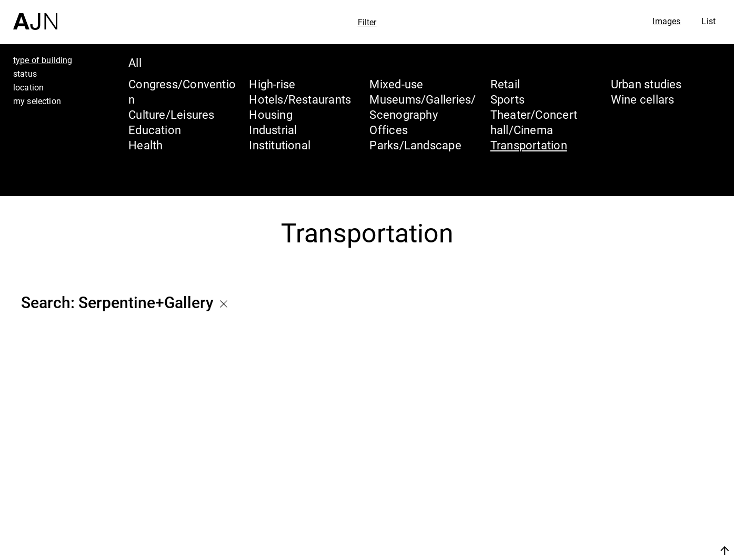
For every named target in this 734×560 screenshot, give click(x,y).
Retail (505, 84)
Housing (271, 114)
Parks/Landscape (415, 145)
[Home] (35, 15)
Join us (613, 550)
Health (145, 145)
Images (666, 21)
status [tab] (25, 74)
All (135, 62)
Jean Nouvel (644, 464)
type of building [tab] (43, 60)
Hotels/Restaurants (300, 99)
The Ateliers (643, 484)
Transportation (529, 145)
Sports (507, 99)
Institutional (280, 145)
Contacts (632, 524)
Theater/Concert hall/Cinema (534, 122)
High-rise (272, 84)
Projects (630, 504)
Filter (367, 22)
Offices (389, 130)
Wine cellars (643, 99)
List (708, 21)
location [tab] (28, 87)
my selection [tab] (37, 101)
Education (155, 130)
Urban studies (646, 84)
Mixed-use (396, 84)
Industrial (273, 130)
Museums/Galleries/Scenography (423, 107)
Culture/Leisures (172, 114)
